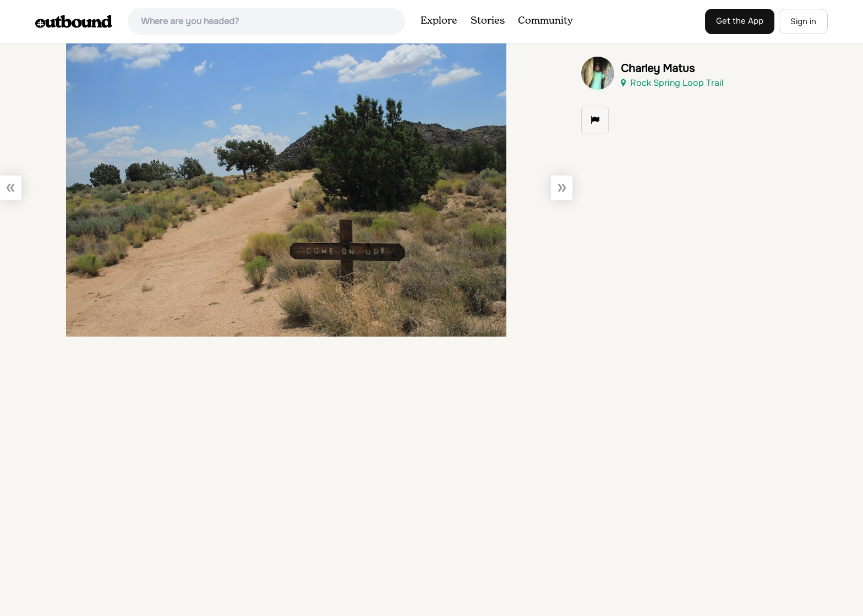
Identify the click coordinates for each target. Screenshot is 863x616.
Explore (439, 21)
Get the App (740, 21)
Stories (488, 21)
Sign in (803, 21)
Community (545, 21)
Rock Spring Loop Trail (672, 83)
